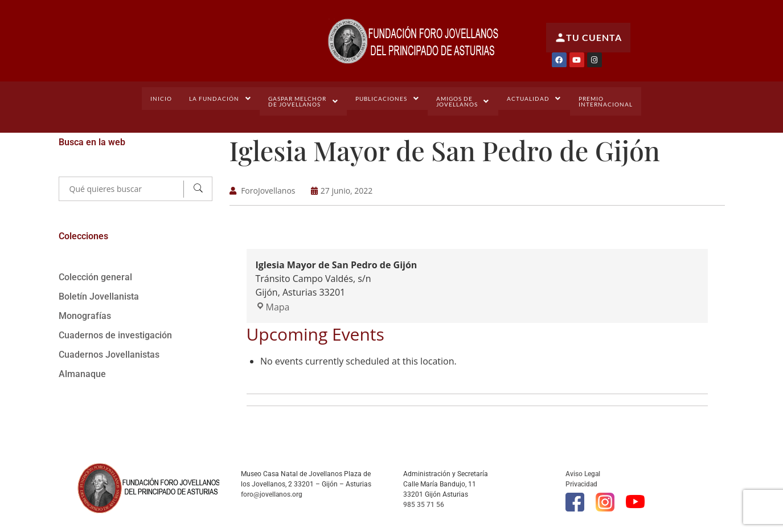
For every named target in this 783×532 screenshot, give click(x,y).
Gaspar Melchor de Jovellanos (304, 101)
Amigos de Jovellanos (463, 101)
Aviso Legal (583, 473)
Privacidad (581, 484)
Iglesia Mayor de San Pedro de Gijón (451, 150)
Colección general (95, 277)
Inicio (163, 99)
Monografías (85, 316)
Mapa (273, 306)
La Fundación (222, 99)
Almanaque (82, 374)
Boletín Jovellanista (99, 296)
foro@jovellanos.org (272, 494)
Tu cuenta (588, 38)
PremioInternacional (604, 101)
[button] (222, 99)
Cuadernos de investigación (115, 335)
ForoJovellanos (268, 190)
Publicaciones (388, 99)
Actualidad (533, 99)
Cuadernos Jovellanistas (109, 355)
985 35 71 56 (424, 504)
